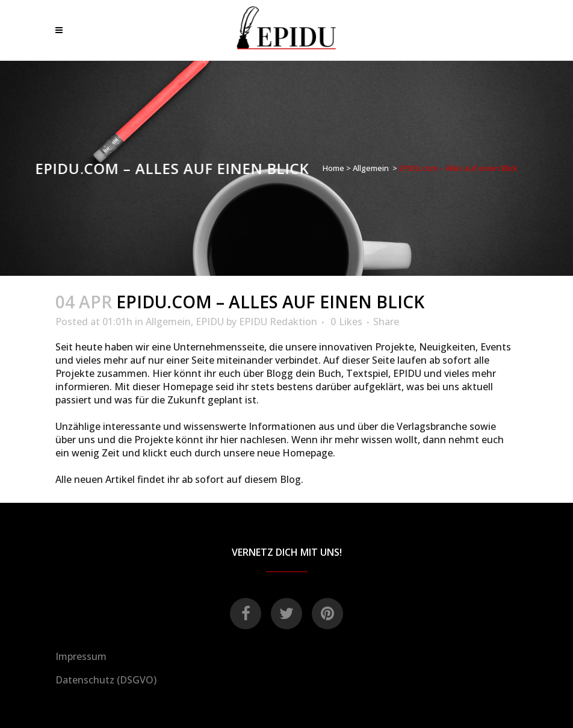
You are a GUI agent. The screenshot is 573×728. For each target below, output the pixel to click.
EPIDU (210, 322)
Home (333, 168)
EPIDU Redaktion (278, 322)
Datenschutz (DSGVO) (106, 680)
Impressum (81, 656)
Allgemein (371, 168)
